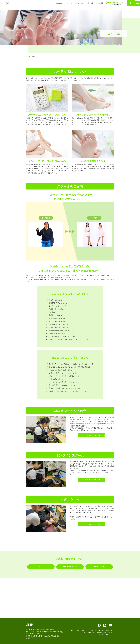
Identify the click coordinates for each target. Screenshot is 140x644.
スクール (64, 3)
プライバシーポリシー (105, 633)
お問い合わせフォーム (70, 566)
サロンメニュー (76, 3)
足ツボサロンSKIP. (71, 643)
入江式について (53, 3)
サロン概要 (97, 3)
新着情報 (87, 3)
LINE (41, 566)
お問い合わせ (97, 631)
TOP (43, 3)
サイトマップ (108, 631)
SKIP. (30, 623)
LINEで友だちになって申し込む (91, 437)
